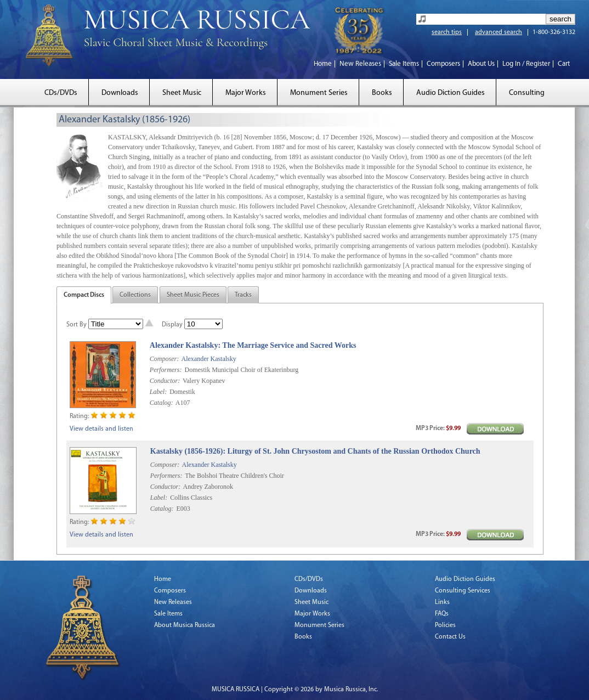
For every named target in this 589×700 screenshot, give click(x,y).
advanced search (499, 32)
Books (382, 93)
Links (442, 602)
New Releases (360, 64)
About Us (481, 64)
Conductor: (165, 381)
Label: (158, 392)
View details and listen (101, 429)
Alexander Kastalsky (208, 359)
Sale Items (404, 64)
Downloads (120, 93)
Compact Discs (84, 295)
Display (172, 325)
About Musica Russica (185, 625)
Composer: (164, 359)
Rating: (79, 416)
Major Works (246, 93)
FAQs (442, 614)
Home (323, 64)
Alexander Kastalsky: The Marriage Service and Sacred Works (253, 345)
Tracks (243, 295)
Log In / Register (526, 64)
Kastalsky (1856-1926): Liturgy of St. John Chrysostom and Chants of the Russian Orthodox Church (315, 451)
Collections (135, 295)
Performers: (166, 370)
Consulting (527, 93)
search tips (447, 32)
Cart (564, 64)
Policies (445, 625)
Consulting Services (463, 591)
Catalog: (162, 403)
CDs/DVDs (61, 93)
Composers (443, 64)
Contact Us (450, 637)
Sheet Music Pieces (193, 295)
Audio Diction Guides (451, 93)
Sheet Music (182, 93)
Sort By (77, 325)
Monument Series (319, 93)
